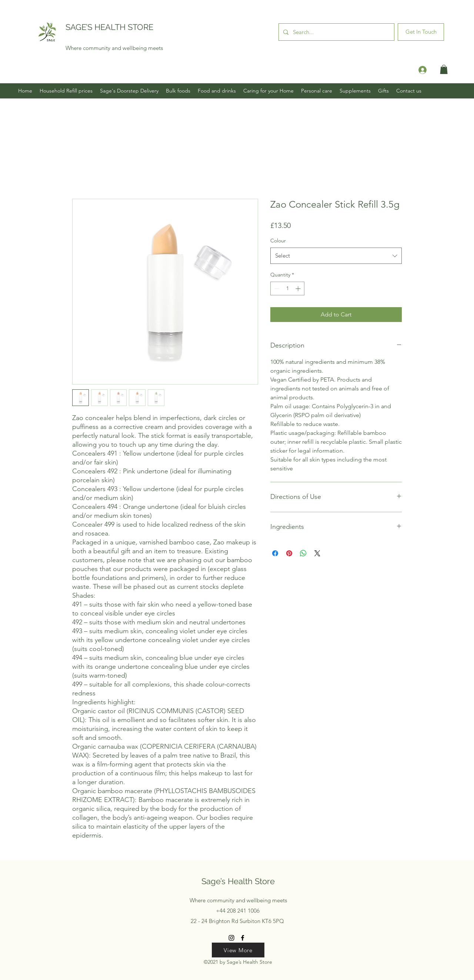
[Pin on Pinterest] (289, 553)
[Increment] (299, 288)
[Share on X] (317, 553)
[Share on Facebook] (275, 553)
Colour (278, 241)
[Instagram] (231, 938)
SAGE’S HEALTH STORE (109, 27)
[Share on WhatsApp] (303, 553)
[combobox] (336, 256)
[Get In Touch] (421, 32)
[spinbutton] (287, 288)
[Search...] (336, 32)
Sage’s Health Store (238, 881)
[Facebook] (243, 938)
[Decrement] (276, 288)
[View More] (238, 950)
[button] (444, 69)
